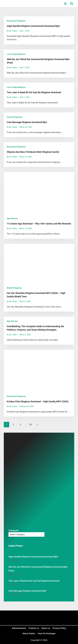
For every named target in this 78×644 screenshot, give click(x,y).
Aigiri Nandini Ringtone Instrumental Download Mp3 (33, 26)
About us (46, 628)
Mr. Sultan (13, 31)
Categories (14, 530)
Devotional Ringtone (16, 21)
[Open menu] (65, 4)
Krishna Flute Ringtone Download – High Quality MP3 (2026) (38, 401)
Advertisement (19, 628)
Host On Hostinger (47, 633)
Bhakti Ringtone (14, 288)
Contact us (34, 628)
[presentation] (39, 193)
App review (12, 218)
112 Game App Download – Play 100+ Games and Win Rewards (39, 224)
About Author (29, 633)
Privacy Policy (59, 628)
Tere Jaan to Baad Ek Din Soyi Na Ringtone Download (34, 92)
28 (30, 425)
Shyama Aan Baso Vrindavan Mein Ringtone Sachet (33, 152)
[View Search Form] (72, 4)
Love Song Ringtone (16, 54)
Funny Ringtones (15, 117)
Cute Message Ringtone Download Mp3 (27, 122)
